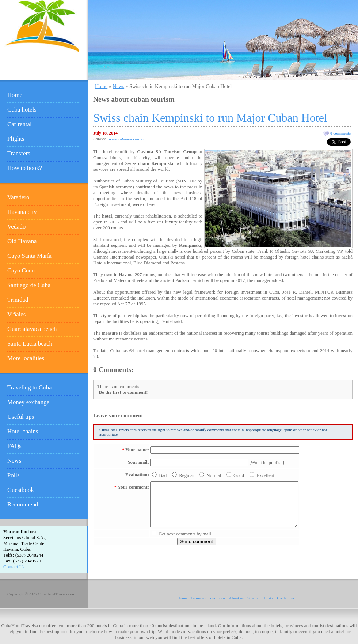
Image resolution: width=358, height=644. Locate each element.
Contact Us (14, 567)
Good (239, 475)
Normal (214, 475)
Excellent (265, 475)
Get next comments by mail (185, 534)
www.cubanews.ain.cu (127, 139)
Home (101, 86)
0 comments (340, 133)
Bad (163, 475)
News (118, 86)
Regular (186, 475)
